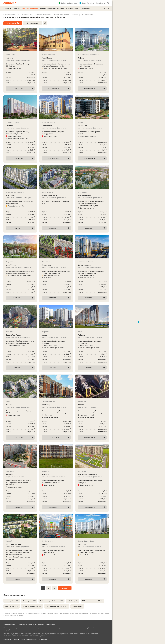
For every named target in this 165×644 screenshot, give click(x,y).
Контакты (7, 640)
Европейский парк (20, 335)
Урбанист (92, 335)
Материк (56, 475)
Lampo (56, 335)
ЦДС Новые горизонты (92, 475)
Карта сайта (44, 640)
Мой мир (20, 58)
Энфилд (92, 58)
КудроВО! (92, 544)
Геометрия (56, 265)
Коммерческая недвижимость (78, 9)
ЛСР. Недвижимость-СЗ (92, 601)
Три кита (20, 126)
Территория (56, 126)
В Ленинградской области (52, 601)
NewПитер (56, 405)
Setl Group (73, 601)
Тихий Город (56, 58)
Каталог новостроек (30, 9)
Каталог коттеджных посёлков (52, 9)
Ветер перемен (92, 265)
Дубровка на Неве (20, 544)
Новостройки (12, 601)
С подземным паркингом (57, 606)
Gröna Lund (92, 126)
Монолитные (12, 606)
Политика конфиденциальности (25, 640)
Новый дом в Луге (56, 195)
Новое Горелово (92, 195)
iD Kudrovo (20, 195)
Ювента (20, 405)
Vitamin (56, 544)
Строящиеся (29, 601)
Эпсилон (92, 405)
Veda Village (20, 265)
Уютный (20, 475)
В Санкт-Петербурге (32, 606)
